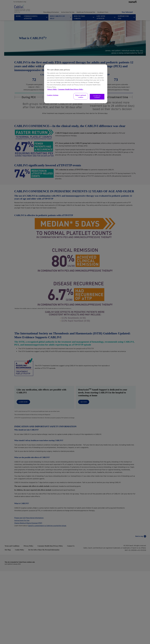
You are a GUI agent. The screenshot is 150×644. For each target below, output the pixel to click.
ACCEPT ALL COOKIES (97, 97)
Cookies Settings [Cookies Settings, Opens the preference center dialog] (53, 95)
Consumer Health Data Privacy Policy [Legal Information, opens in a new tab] (71, 89)
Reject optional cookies (81, 96)
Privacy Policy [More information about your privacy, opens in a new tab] (52, 89)
